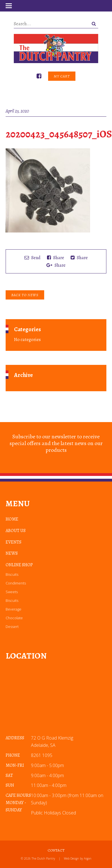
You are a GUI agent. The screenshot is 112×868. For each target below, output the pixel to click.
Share (56, 258)
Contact (56, 850)
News (12, 553)
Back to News (25, 295)
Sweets (12, 592)
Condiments (16, 583)
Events (14, 542)
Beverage (14, 609)
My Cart (62, 76)
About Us (16, 531)
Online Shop (19, 565)
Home (12, 519)
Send (33, 258)
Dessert (12, 627)
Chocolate (14, 618)
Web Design (71, 858)
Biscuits (12, 574)
